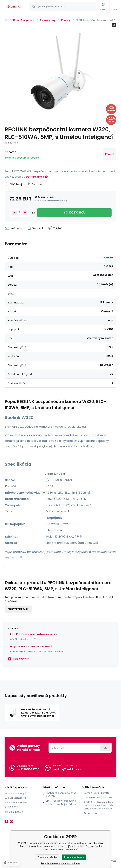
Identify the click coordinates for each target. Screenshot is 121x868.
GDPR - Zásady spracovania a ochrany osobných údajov (61, 802)
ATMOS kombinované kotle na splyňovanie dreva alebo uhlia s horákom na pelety (99, 805)
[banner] (15, 7)
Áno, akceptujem (74, 857)
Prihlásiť (105, 748)
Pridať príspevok (18, 609)
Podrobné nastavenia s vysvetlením (61, 864)
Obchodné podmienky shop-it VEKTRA (62, 795)
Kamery (66, 20)
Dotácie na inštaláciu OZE (98, 798)
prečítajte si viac (35, 177)
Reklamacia (90, 813)
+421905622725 (28, 769)
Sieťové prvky (48, 20)
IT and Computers (24, 20)
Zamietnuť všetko (47, 857)
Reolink (109, 154)
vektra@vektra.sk (67, 769)
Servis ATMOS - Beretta (97, 793)
